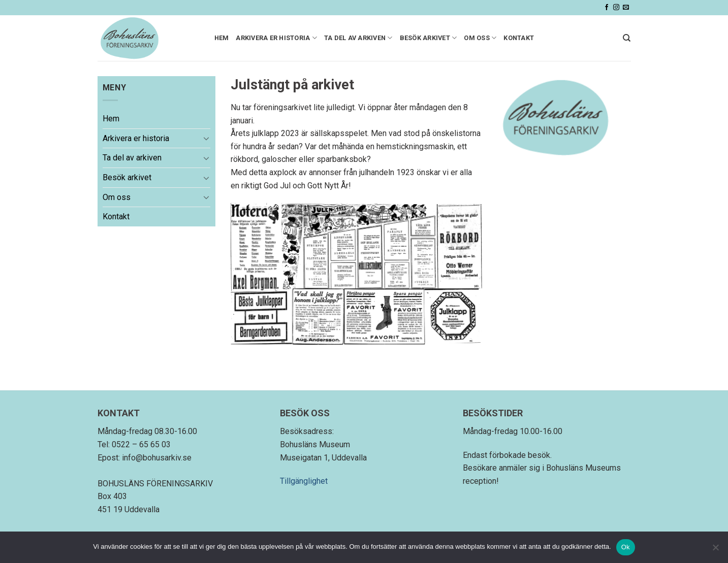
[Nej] (715, 550)
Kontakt (519, 38)
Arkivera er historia (276, 38)
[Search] (627, 38)
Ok (626, 547)
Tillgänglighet (304, 481)
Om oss (480, 38)
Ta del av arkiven (358, 38)
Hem (222, 38)
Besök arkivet (429, 38)
